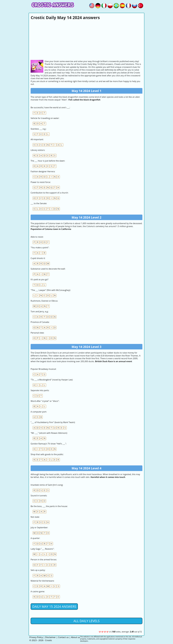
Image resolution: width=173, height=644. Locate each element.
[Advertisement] (86, 40)
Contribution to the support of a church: (50, 193)
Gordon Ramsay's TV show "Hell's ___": (49, 444)
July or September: (39, 527)
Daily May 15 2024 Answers (54, 606)
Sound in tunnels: (39, 496)
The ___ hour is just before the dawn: (48, 161)
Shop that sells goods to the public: (47, 454)
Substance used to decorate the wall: (48, 269)
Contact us (63, 637)
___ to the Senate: (39, 203)
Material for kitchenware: (42, 581)
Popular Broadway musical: (43, 369)
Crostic (49, 640)
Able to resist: (37, 237)
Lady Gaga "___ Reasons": (42, 549)
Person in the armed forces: (44, 560)
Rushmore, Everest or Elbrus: (44, 301)
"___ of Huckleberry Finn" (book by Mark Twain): (53, 422)
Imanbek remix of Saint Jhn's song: (47, 485)
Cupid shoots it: (38, 258)
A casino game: (38, 591)
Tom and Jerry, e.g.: (40, 312)
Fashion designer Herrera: (43, 171)
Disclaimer (50, 637)
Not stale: (35, 517)
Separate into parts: (40, 390)
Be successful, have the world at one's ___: (50, 107)
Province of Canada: (40, 322)
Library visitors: (38, 150)
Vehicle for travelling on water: (45, 118)
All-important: (37, 139)
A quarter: (35, 538)
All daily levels (86, 621)
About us (76, 637)
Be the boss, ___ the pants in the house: (49, 506)
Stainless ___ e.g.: (39, 129)
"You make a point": (40, 248)
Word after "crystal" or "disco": (45, 401)
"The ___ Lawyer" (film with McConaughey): (51, 290)
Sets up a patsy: (38, 570)
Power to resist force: (41, 182)
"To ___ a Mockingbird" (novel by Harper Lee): (52, 380)
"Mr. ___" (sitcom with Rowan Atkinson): (49, 433)
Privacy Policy (36, 637)
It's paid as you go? (40, 279)
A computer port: (39, 412)
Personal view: (37, 333)
